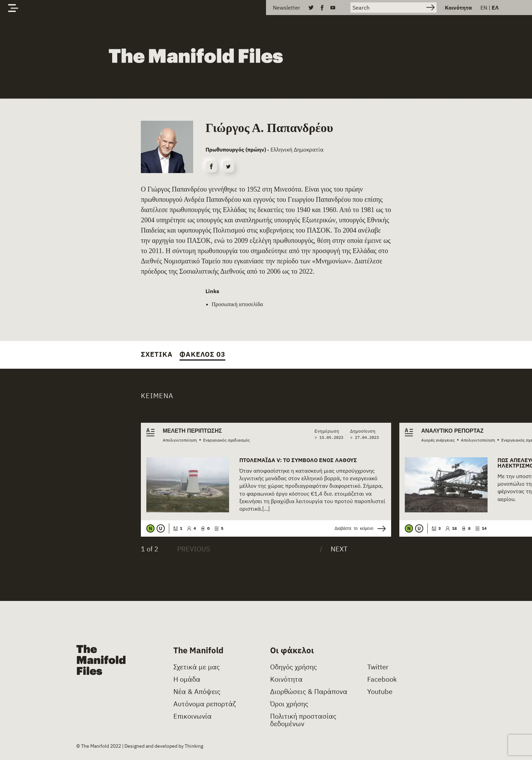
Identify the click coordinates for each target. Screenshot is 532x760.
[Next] (333, 549)
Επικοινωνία (192, 716)
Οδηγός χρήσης (294, 667)
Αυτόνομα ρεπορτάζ (205, 704)
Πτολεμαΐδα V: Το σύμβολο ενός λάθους (298, 460)
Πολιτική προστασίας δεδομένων (303, 720)
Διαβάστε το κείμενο (360, 529)
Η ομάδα (187, 679)
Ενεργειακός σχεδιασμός (227, 440)
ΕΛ (495, 8)
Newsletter (287, 8)
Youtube (380, 692)
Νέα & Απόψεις (197, 692)
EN (484, 8)
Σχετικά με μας (197, 667)
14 (481, 528)
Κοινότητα (458, 8)
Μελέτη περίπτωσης (192, 431)
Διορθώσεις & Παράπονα (309, 692)
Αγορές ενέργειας (438, 440)
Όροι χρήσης (289, 704)
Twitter (378, 667)
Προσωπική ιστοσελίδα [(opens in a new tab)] (237, 304)
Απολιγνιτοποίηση (180, 440)
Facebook (382, 679)
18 (451, 528)
